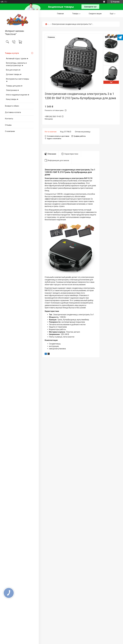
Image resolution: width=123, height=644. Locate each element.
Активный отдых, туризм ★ (17, 59)
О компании (10, 131)
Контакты (9, 119)
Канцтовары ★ (12, 99)
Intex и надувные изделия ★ (18, 95)
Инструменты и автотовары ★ (18, 80)
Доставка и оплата (13, 112)
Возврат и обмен (12, 106)
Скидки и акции (95, 14)
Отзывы (8, 125)
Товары (75, 14)
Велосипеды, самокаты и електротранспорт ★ (16, 64)
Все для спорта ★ (13, 70)
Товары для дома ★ (14, 86)
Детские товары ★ (14, 74)
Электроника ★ (12, 90)
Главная (60, 14)
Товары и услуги (12, 53)
